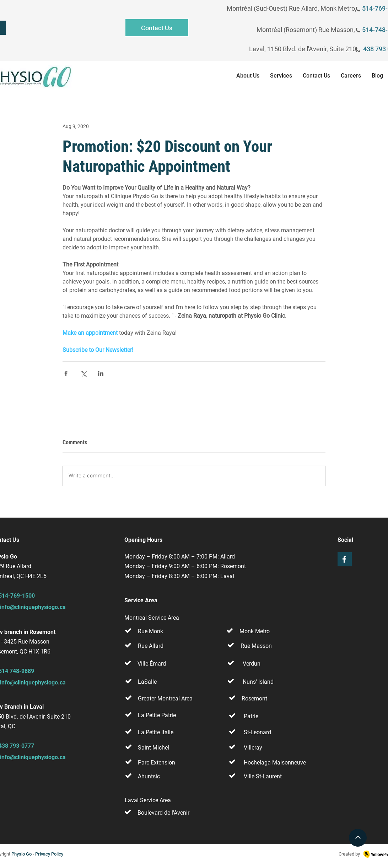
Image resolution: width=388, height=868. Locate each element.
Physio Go (21, 854)
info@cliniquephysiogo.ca (33, 607)
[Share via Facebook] (66, 373)
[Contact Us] (157, 28)
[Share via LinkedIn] (101, 373)
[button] (281, 77)
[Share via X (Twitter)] (83, 373)
